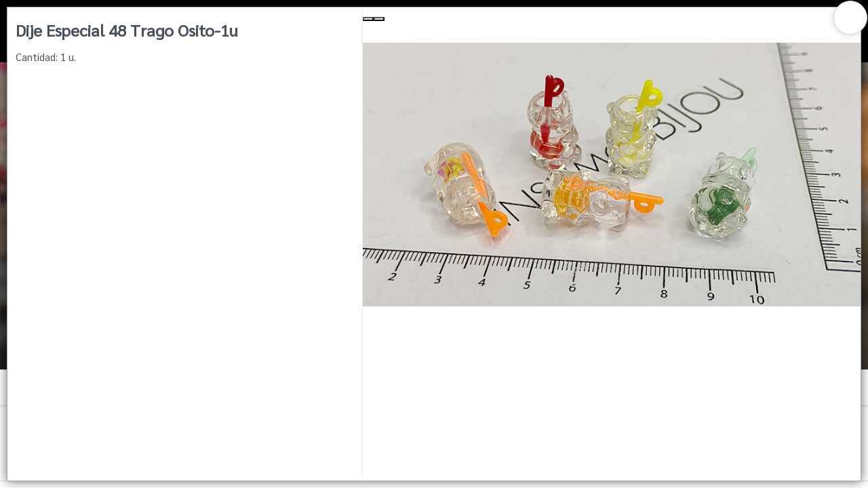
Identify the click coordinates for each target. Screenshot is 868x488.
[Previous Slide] (368, 19)
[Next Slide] (379, 19)
